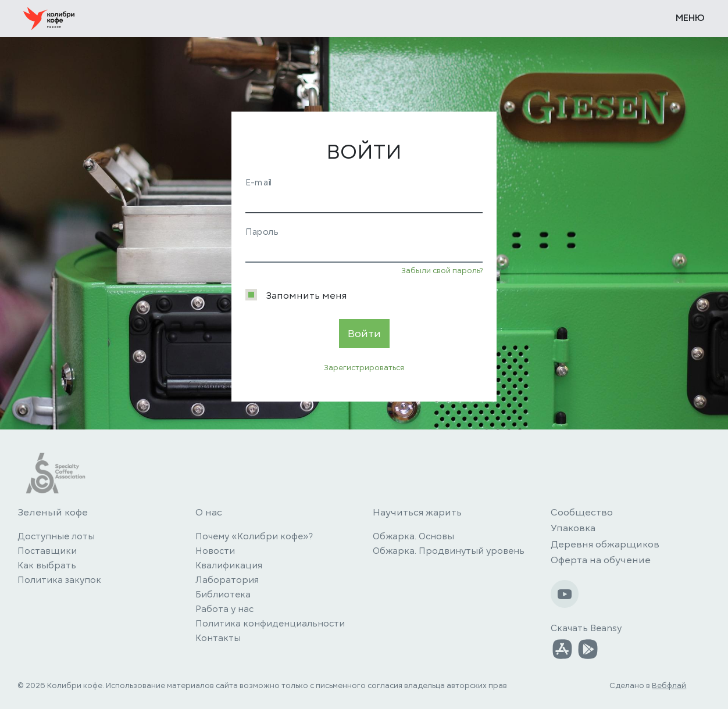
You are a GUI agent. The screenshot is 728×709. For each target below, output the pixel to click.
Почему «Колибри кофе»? (254, 536)
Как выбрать (47, 565)
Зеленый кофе (53, 513)
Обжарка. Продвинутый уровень (449, 551)
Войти (364, 333)
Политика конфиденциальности (270, 624)
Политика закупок (59, 580)
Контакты (218, 638)
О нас (209, 513)
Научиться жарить (417, 513)
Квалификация (229, 565)
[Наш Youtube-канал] (565, 594)
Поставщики (47, 551)
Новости (215, 551)
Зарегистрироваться (364, 368)
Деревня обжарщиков (605, 545)
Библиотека (223, 595)
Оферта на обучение (601, 560)
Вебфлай (669, 686)
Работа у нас (224, 609)
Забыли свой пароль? (442, 271)
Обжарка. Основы (413, 536)
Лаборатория (227, 580)
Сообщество (582, 513)
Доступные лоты (56, 536)
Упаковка (573, 528)
